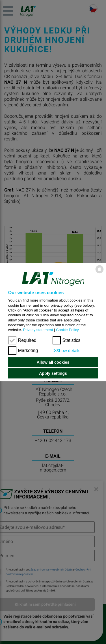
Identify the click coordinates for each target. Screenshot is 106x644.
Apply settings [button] (53, 373)
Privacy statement (38, 330)
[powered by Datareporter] (99, 273)
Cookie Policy (67, 330)
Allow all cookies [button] (53, 362)
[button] (67, 351)
